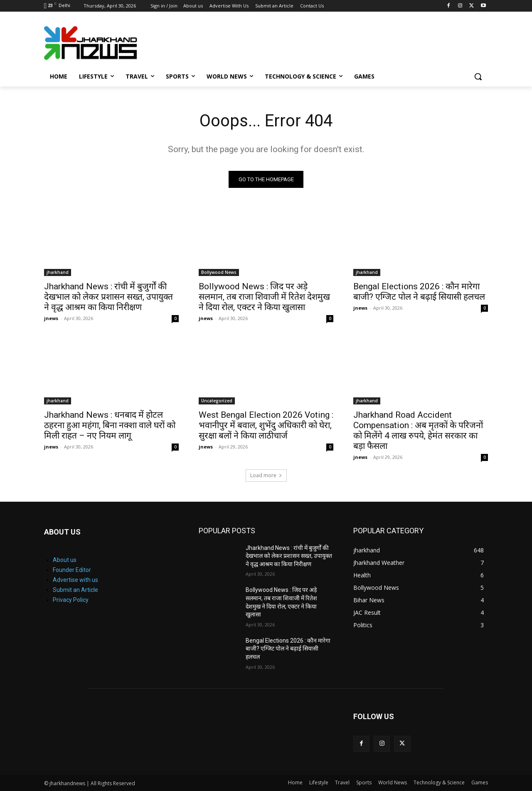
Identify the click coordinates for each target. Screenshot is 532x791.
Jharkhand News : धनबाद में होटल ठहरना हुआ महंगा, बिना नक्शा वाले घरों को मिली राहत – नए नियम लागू (110, 425)
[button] (478, 76)
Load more (266, 475)
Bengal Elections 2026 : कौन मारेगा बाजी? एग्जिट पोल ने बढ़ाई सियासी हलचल (419, 292)
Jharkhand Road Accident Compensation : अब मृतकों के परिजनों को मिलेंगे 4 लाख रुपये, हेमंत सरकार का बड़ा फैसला (418, 430)
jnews (51, 318)
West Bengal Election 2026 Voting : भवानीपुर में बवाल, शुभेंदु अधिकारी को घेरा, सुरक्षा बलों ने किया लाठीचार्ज (266, 425)
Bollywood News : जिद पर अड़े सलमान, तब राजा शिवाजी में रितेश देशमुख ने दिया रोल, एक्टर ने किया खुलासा (264, 297)
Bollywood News (219, 272)
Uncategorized (217, 401)
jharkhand (58, 272)
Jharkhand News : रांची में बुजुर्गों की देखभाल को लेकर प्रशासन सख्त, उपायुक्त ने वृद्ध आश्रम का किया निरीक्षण (108, 297)
